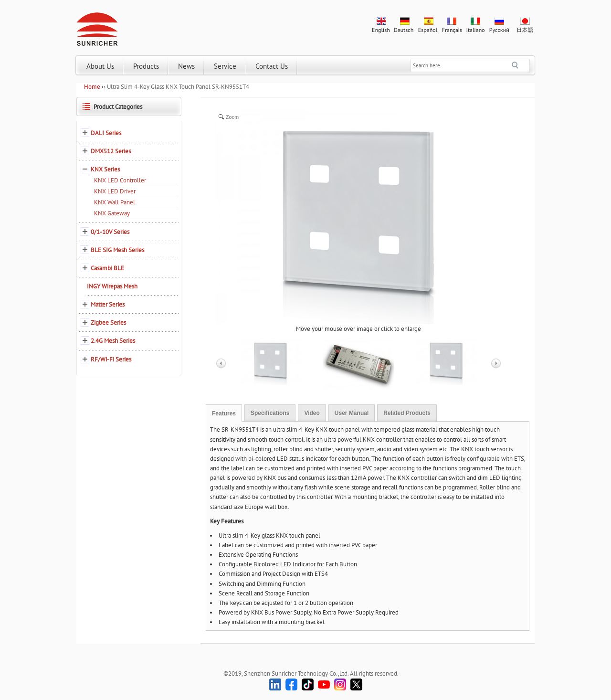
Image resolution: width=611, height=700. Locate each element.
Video (312, 413)
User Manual (352, 413)
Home (92, 87)
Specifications (270, 413)
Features (224, 414)
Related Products (407, 413)
